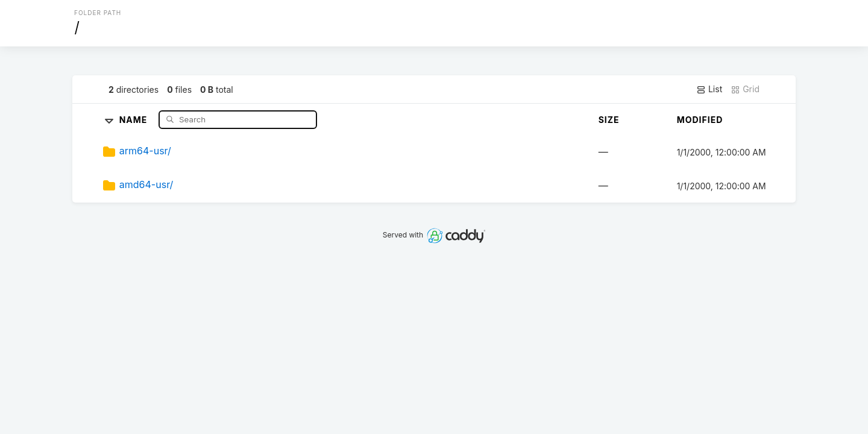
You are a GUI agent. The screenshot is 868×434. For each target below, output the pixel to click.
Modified (700, 120)
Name (135, 119)
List (709, 89)
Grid (745, 89)
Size (609, 120)
